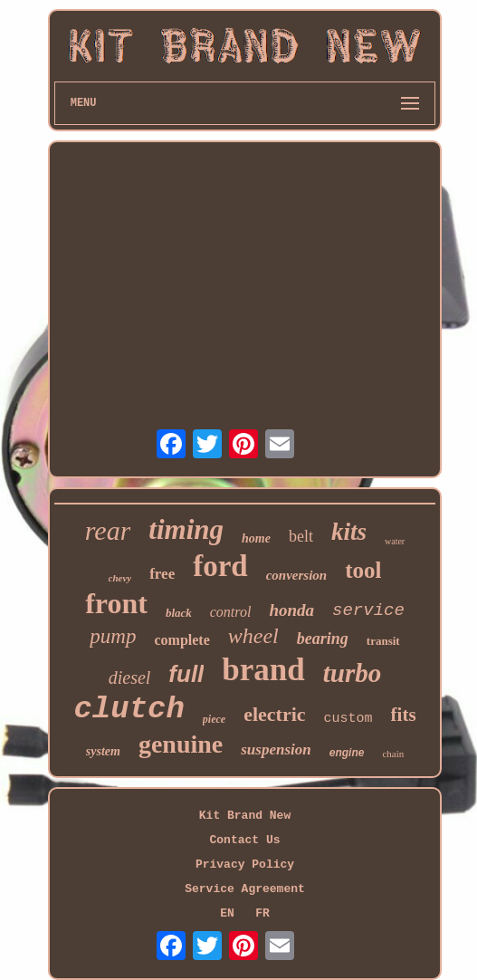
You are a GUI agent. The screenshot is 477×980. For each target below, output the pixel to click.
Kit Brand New (245, 816)
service (368, 610)
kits (349, 532)
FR (262, 913)
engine (347, 753)
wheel (253, 636)
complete (181, 640)
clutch (129, 709)
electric (274, 714)
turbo (352, 673)
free (162, 574)
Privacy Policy (245, 865)
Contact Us (244, 840)
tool (363, 570)
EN (227, 913)
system (103, 751)
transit (383, 641)
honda (291, 610)
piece (214, 719)
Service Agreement (245, 889)
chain (393, 754)
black (179, 613)
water (395, 541)
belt (301, 536)
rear (108, 530)
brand (263, 670)
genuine (181, 744)
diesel (130, 677)
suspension (276, 749)
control (231, 612)
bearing (323, 639)
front (116, 603)
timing (186, 529)
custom (348, 719)
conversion (297, 575)
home (256, 538)
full (186, 674)
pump (113, 636)
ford (220, 566)
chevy (120, 578)
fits (404, 715)
